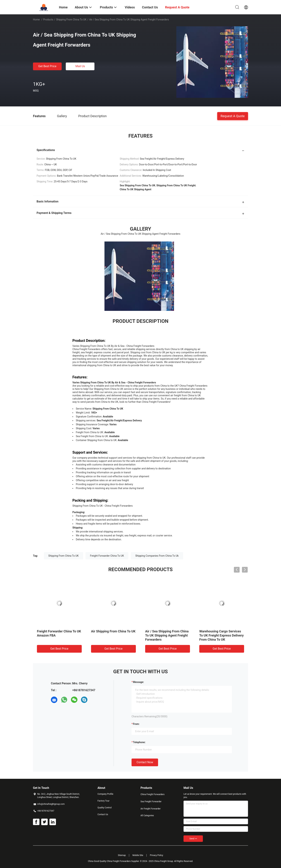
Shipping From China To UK (71, 20)
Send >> (193, 839)
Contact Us (103, 814)
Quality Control (105, 808)
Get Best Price (47, 66)
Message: (138, 682)
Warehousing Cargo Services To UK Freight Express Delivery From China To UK (222, 635)
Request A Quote (233, 116)
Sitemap (122, 855)
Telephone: (139, 742)
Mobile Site (138, 855)
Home (36, 20)
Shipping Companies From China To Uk (157, 556)
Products (48, 20)
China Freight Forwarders (153, 794)
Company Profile (105, 794)
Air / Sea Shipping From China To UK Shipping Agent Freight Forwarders (167, 635)
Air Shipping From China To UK (113, 631)
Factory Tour (103, 801)
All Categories (147, 816)
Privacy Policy (156, 855)
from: (136, 724)
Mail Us (80, 66)
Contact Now (145, 762)
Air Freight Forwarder (151, 809)
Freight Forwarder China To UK (107, 556)
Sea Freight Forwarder (151, 802)
